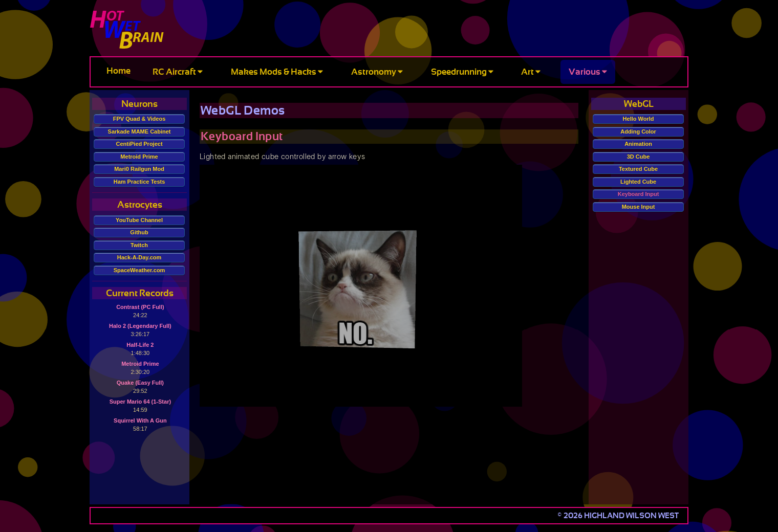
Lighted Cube (638, 182)
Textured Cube (638, 169)
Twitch (139, 245)
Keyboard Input (639, 194)
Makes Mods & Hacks (277, 72)
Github (139, 232)
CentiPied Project (139, 144)
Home (118, 71)
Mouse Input (639, 207)
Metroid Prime (139, 157)
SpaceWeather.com (139, 270)
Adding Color (638, 131)
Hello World (639, 119)
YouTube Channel (139, 220)
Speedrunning (462, 72)
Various (588, 72)
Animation (638, 144)
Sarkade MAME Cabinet (139, 131)
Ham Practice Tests (139, 182)
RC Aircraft (178, 72)
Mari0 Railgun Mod (139, 169)
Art (531, 72)
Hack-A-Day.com (139, 257)
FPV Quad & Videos (139, 119)
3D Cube (639, 157)
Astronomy (377, 72)
